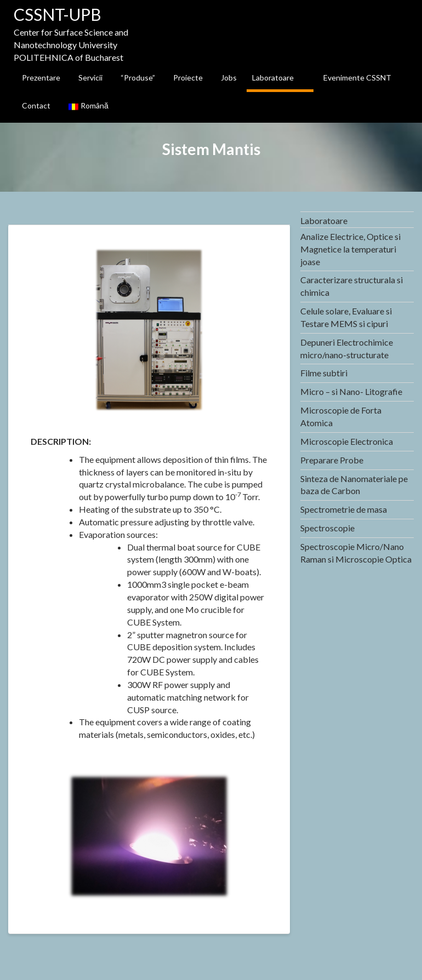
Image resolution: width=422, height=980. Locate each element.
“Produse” (138, 78)
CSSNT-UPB (58, 14)
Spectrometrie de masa (344, 509)
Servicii (90, 78)
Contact (36, 105)
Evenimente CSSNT (357, 78)
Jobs (229, 78)
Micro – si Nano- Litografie (351, 391)
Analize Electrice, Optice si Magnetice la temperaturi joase (350, 249)
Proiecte (188, 78)
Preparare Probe (332, 460)
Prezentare (41, 78)
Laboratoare (273, 78)
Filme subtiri (324, 373)
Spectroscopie (327, 528)
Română (89, 105)
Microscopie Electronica (347, 441)
